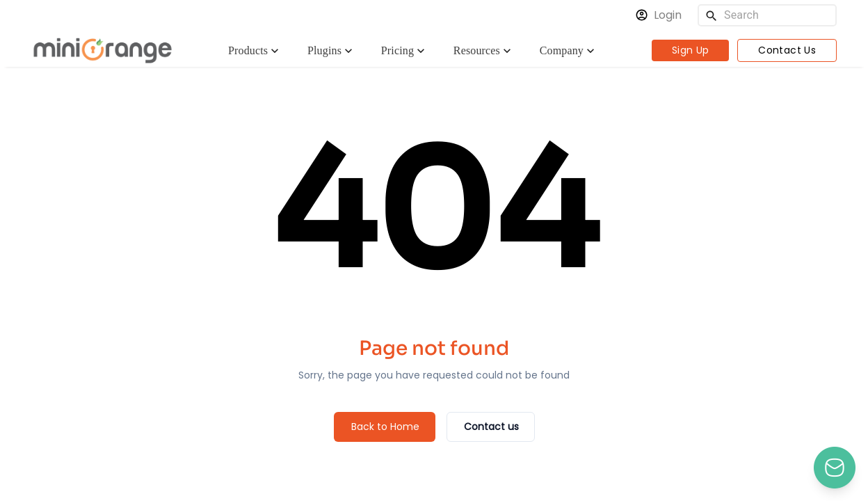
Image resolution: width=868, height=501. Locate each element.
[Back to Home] (385, 427)
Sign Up (691, 50)
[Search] (777, 15)
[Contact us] (491, 427)
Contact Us (787, 50)
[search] (712, 16)
